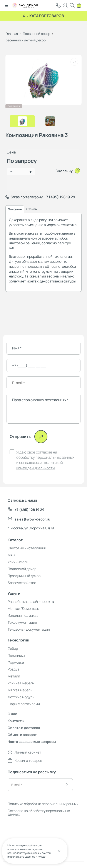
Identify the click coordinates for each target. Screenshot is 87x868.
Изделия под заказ (23, 615)
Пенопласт (17, 655)
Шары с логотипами (24, 704)
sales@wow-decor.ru (29, 519)
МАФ (11, 555)
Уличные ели (18, 562)
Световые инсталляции (27, 548)
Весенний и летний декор (26, 40)
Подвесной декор (37, 34)
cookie (31, 845)
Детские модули (21, 697)
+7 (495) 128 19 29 (60, 197)
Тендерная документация (29, 629)
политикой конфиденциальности (40, 465)
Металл (14, 676)
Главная (12, 34)
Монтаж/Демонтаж (23, 609)
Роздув (13, 669)
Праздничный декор (24, 576)
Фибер (13, 648)
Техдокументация (22, 622)
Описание (15, 209)
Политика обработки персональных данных (43, 804)
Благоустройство (22, 583)
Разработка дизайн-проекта (31, 602)
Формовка (16, 662)
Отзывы (32, 209)
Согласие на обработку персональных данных (39, 813)
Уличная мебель (21, 683)
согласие (44, 452)
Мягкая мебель (20, 690)
